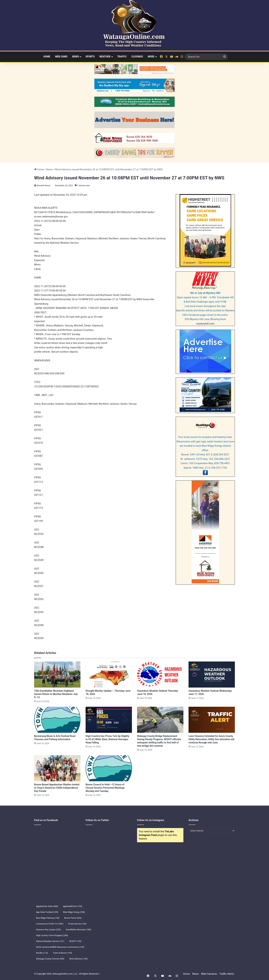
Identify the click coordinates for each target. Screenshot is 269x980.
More (151, 57)
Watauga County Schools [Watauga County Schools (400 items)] (50, 959)
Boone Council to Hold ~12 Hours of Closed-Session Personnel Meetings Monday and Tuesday (105, 788)
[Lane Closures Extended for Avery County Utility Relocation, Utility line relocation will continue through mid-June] (212, 720)
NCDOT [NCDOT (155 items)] (75, 941)
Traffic (122, 57)
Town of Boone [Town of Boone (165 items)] (62, 953)
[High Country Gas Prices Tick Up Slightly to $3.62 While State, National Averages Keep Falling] (109, 720)
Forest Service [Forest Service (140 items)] (77, 924)
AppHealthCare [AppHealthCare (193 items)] (73, 906)
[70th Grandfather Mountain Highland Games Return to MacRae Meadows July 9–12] (57, 675)
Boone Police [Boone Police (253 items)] (73, 918)
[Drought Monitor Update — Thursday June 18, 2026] (109, 675)
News (76, 57)
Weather (105, 57)
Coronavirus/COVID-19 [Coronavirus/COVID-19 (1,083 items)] (50, 924)
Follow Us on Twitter (97, 820)
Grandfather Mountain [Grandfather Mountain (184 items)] (78, 930)
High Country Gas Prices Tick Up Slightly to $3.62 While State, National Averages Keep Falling (107, 739)
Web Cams (61, 57)
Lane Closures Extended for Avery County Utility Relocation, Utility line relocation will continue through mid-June (211, 739)
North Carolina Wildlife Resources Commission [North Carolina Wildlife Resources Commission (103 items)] (60, 947)
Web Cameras (209, 974)
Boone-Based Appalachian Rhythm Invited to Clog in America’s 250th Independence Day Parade (57, 788)
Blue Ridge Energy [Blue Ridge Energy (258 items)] (74, 912)
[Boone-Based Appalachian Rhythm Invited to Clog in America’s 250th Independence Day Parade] (57, 768)
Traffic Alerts (227, 974)
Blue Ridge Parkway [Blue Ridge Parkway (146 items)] (48, 918)
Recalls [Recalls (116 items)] (42, 953)
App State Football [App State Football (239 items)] (47, 912)
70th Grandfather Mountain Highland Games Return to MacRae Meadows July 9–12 (56, 694)
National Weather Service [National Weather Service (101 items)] (50, 941)
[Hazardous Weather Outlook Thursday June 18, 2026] (160, 675)
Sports (90, 57)
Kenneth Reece (44, 186)
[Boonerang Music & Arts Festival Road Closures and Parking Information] (57, 720)
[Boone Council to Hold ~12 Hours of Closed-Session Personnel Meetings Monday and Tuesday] (109, 768)
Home (47, 57)
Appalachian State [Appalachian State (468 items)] (47, 906)
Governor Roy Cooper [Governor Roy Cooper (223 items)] (48, 930)
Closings (137, 57)
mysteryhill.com (205, 324)
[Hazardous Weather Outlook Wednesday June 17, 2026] (212, 675)
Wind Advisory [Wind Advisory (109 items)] (78, 959)
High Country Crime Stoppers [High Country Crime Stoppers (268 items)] (52, 935)
